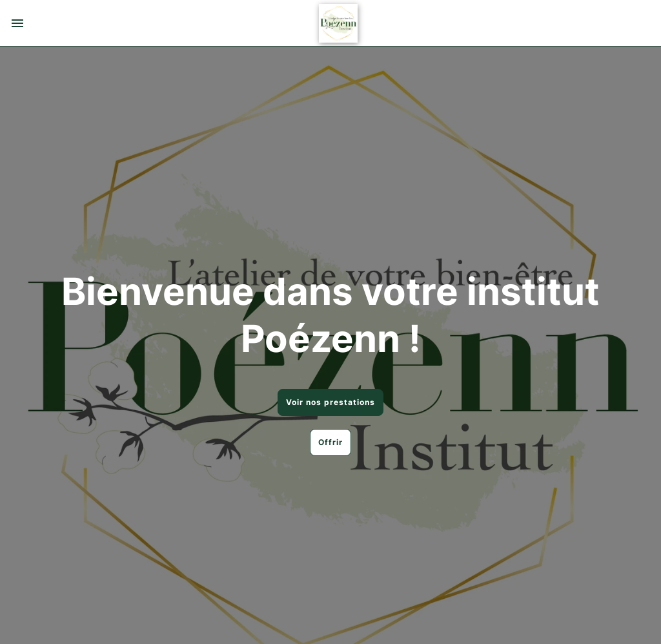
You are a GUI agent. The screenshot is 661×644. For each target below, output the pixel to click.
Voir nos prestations (330, 402)
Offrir (330, 442)
